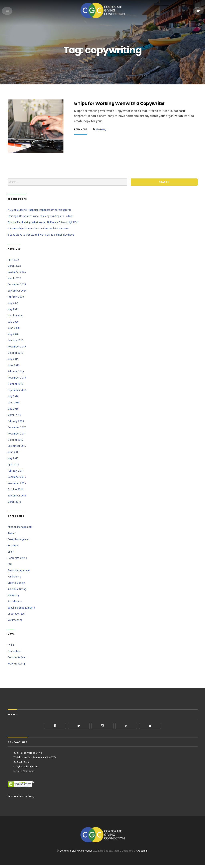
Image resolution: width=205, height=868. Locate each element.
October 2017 (16, 441)
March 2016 (15, 503)
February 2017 (16, 472)
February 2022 (16, 298)
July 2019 (13, 360)
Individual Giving (17, 590)
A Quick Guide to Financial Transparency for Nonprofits (41, 211)
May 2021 (13, 310)
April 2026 (14, 261)
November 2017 (17, 435)
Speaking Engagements (22, 609)
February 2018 (16, 422)
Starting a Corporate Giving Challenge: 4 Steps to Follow (42, 217)
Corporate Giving (18, 559)
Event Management (19, 571)
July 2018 (13, 397)
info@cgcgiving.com (26, 768)
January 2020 (16, 341)
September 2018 (18, 391)
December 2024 (17, 285)
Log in (11, 646)
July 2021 (13, 304)
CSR (10, 565)
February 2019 (16, 372)
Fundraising (15, 578)
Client (11, 553)
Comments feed (17, 658)
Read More (81, 130)
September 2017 (18, 447)
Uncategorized (17, 615)
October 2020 (16, 317)
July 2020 (13, 323)
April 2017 (14, 466)
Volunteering (15, 621)
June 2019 (14, 366)
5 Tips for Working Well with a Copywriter (124, 104)
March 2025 (15, 279)
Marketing (103, 130)
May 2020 (13, 335)
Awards (12, 534)
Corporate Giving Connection (76, 854)
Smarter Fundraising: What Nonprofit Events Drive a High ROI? (45, 223)
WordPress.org (17, 665)
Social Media (15, 602)
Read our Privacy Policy (22, 798)
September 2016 (18, 497)
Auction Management (21, 528)
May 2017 (13, 459)
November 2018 (17, 379)
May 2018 (13, 410)
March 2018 (15, 416)
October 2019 (16, 354)
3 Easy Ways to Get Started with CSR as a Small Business (42, 236)
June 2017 (14, 453)
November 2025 (17, 273)
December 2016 (17, 478)
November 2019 (17, 348)
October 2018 (16, 385)
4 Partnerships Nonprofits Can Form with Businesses (40, 229)
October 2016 (16, 491)
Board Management (20, 540)
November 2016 (17, 484)
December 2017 (17, 428)
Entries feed (15, 652)
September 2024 (18, 292)
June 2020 (14, 329)
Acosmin (144, 854)
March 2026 (15, 267)
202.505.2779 (21, 764)
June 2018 (14, 404)
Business (13, 546)
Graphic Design (17, 584)
